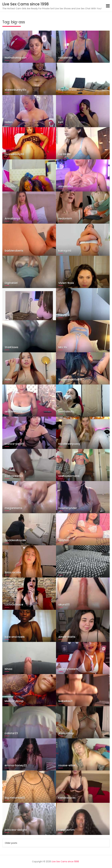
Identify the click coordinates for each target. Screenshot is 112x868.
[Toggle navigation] (108, 6)
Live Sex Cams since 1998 (26, 4)
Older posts (11, 843)
